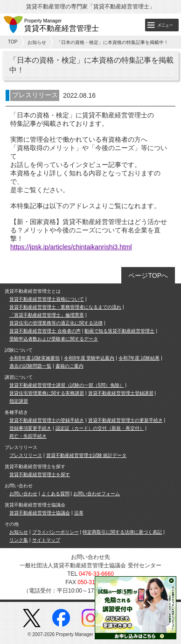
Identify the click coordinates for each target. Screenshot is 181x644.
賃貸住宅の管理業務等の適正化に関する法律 (56, 323)
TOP (13, 42)
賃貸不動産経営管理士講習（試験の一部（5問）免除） (67, 385)
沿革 (79, 513)
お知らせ (37, 42)
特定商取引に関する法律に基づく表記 (122, 532)
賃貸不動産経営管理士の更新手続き (125, 420)
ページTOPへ (148, 275)
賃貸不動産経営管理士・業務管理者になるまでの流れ (65, 307)
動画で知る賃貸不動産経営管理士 (119, 331)
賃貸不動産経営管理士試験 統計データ (87, 455)
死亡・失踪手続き (28, 436)
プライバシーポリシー (56, 532)
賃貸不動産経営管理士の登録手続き (47, 420)
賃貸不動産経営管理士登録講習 (121, 393)
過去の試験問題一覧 (30, 366)
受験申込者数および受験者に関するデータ (54, 339)
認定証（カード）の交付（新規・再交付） (100, 428)
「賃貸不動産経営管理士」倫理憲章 (47, 315)
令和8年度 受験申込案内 (89, 358)
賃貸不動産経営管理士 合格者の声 (45, 331)
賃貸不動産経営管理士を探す (40, 474)
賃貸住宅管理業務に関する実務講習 (47, 393)
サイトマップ (46, 540)
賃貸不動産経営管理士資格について (47, 299)
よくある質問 (56, 494)
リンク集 (19, 540)
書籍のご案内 (70, 366)
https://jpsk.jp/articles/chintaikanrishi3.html (71, 247)
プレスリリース (26, 455)
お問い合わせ (23, 494)
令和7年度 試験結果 (139, 358)
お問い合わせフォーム (97, 494)
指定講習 (19, 401)
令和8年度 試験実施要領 (35, 358)
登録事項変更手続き (30, 428)
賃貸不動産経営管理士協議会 (40, 513)
